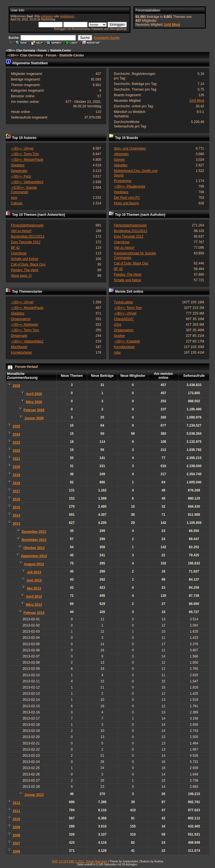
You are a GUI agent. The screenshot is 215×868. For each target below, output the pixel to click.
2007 (16, 843)
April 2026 (34, 394)
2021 (16, 459)
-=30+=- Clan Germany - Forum (26, 50)
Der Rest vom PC (127, 198)
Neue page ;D (21, 276)
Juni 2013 (34, 580)
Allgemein (121, 154)
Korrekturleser (21, 353)
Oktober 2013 (34, 548)
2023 (16, 443)
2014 (16, 515)
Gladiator (18, 165)
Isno (14, 198)
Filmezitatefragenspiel (27, 225)
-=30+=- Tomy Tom (25, 154)
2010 (16, 819)
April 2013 (34, 597)
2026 (16, 386)
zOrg (118, 325)
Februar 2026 (34, 410)
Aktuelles (121, 165)
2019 (16, 475)
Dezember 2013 (34, 532)
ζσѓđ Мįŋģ (172, 25)
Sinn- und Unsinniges (130, 148)
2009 (16, 827)
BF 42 (15, 248)
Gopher (120, 336)
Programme (123, 181)
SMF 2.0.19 (59, 861)
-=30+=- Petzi (21, 176)
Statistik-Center (61, 50)
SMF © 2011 (76, 861)
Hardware (121, 192)
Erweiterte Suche (107, 38)
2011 (16, 811)
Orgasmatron (21, 319)
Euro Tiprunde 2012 (26, 242)
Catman (17, 203)
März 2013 (34, 605)
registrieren (67, 16)
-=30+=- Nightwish (25, 325)
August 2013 (34, 564)
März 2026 (34, 402)
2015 (16, 507)
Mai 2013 (34, 588)
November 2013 (34, 540)
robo (117, 353)
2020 (16, 467)
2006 (16, 852)
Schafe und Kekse (24, 259)
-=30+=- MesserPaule (27, 160)
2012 (16, 803)
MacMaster (19, 347)
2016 (16, 499)
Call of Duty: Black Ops (28, 264)
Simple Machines (97, 861)
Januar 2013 (34, 795)
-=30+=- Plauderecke (130, 186)
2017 (16, 491)
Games (119, 160)
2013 (16, 524)
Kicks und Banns (126, 203)
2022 (16, 451)
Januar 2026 (34, 418)
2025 (16, 426)
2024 (16, 434)
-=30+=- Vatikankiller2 (27, 182)
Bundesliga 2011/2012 (28, 236)
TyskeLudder (124, 302)
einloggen (47, 16)
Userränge (19, 253)
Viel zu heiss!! (21, 231)
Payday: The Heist (25, 270)
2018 (16, 483)
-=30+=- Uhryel (22, 148)
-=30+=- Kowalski (127, 341)
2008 (16, 835)
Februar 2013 (34, 613)
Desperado (19, 171)
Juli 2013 (34, 572)
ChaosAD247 (124, 319)
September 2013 (34, 556)
